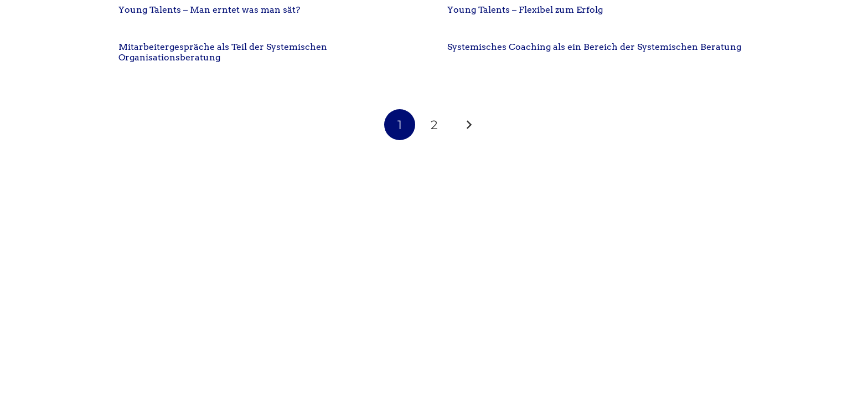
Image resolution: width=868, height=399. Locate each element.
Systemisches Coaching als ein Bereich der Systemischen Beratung (594, 47)
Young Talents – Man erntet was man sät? (209, 10)
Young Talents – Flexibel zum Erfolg (525, 10)
